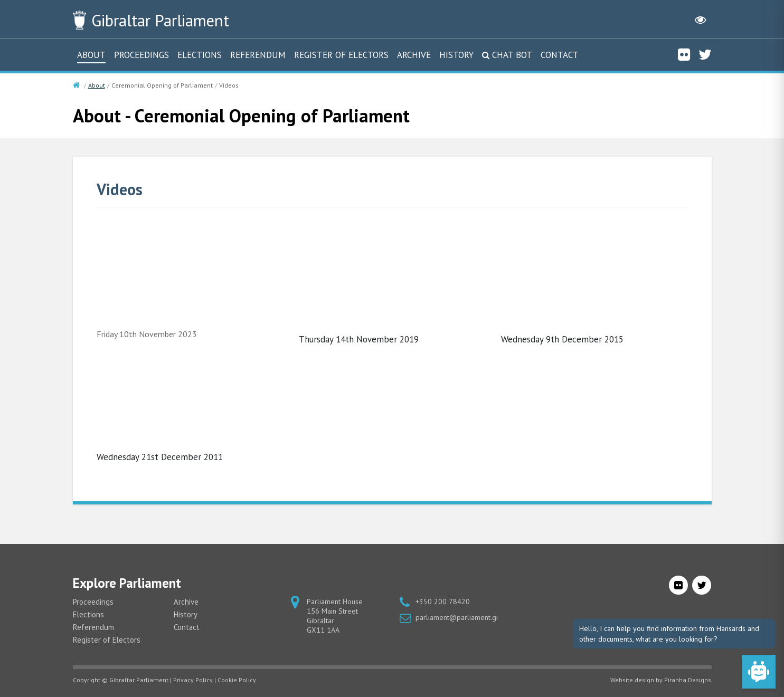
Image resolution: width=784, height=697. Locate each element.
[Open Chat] (759, 672)
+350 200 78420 (443, 601)
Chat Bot (512, 54)
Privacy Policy (193, 679)
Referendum (258, 54)
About (91, 54)
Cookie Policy (237, 679)
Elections (200, 54)
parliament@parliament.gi (457, 617)
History (456, 54)
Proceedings (141, 54)
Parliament (164, 20)
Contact (560, 54)
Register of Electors (341, 54)
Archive (414, 54)
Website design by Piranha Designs (661, 679)
